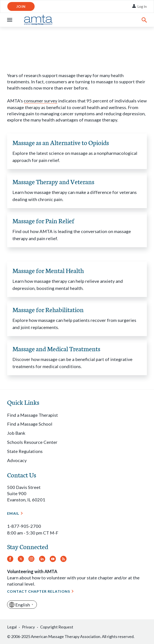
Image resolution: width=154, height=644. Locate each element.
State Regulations (25, 451)
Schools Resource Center (32, 442)
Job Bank (16, 433)
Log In (142, 6)
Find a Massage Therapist (33, 415)
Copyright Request (57, 627)
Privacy (28, 627)
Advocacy (17, 460)
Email (13, 513)
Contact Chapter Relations (39, 591)
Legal (12, 627)
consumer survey (40, 101)
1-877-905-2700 (24, 526)
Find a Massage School (30, 424)
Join (21, 6)
